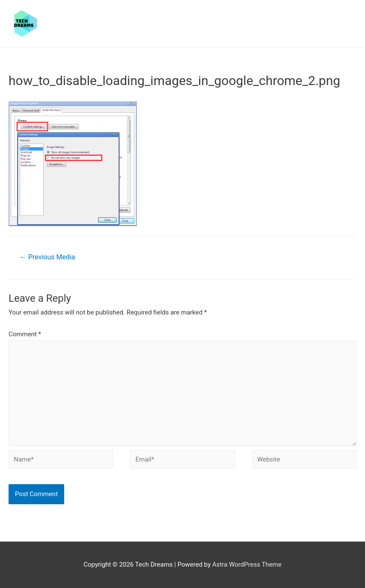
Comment (25, 334)
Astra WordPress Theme (247, 564)
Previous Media (47, 257)
